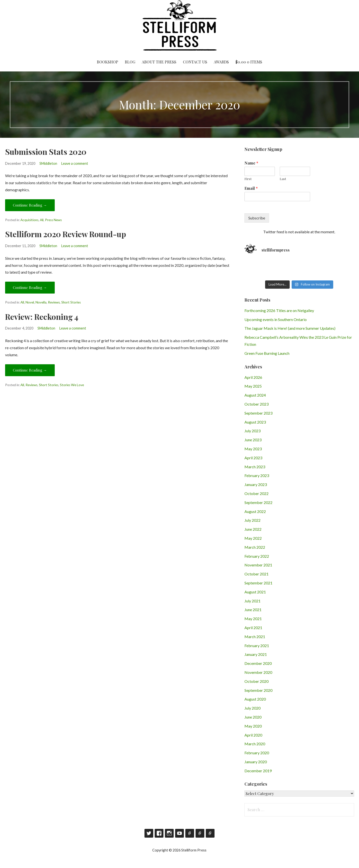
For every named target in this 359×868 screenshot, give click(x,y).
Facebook (159, 833)
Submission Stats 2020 (46, 152)
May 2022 (253, 538)
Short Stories (71, 302)
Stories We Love (72, 385)
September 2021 (258, 583)
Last (283, 179)
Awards (221, 62)
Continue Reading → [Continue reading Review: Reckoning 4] (30, 370)
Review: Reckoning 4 (42, 317)
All (42, 220)
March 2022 (255, 547)
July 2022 (252, 520)
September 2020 (258, 690)
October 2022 (256, 493)
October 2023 (256, 404)
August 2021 (255, 592)
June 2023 (253, 440)
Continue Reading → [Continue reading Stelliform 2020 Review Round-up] (30, 287)
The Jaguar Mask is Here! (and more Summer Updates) (290, 328)
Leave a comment (75, 163)
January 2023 (256, 484)
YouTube (179, 833)
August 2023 (255, 422)
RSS (210, 833)
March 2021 (255, 637)
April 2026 (253, 377)
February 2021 (257, 646)
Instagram (169, 833)
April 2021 (253, 628)
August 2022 (255, 511)
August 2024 (255, 395)
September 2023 (258, 413)
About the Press (159, 62)
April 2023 (253, 458)
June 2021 (253, 610)
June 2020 (253, 717)
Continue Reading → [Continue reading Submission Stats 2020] (30, 205)
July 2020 (252, 708)
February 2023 (257, 475)
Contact (200, 833)
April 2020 (253, 735)
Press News (53, 220)
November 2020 (258, 672)
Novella (41, 302)
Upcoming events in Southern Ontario (276, 319)
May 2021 (253, 619)
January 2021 (256, 654)
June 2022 (253, 529)
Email (251, 188)
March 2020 (255, 744)
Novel (30, 302)
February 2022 (257, 556)
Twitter (149, 833)
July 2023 (252, 431)
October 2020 (256, 681)
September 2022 (258, 502)
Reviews (54, 302)
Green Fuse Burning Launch (267, 353)
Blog (130, 62)
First (248, 179)
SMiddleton (48, 163)
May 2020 (253, 726)
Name (251, 163)
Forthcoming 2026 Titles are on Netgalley (279, 310)
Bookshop (108, 62)
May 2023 (253, 449)
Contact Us (195, 62)
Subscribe (257, 218)
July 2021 (252, 601)
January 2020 (256, 762)
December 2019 (258, 771)
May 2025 (253, 386)
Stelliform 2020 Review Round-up (66, 234)
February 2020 (257, 753)
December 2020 (258, 663)
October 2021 (256, 574)
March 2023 (255, 467)
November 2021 (258, 565)
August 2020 (255, 699)
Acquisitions (29, 220)
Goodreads (190, 833)
